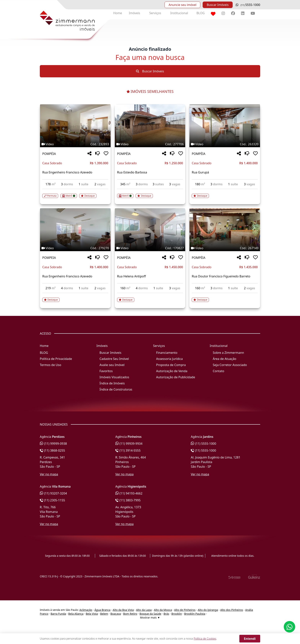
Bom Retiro (130, 614)
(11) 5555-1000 (203, 444)
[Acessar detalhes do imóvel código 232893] (75, 194)
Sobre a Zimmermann (228, 353)
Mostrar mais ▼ (150, 617)
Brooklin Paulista (195, 614)
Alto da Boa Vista (123, 610)
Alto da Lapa (144, 610)
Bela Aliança (76, 614)
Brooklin (177, 614)
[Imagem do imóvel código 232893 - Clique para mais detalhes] (75, 126)
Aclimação (86, 610)
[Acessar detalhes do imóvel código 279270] (75, 297)
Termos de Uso (51, 365)
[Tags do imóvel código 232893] (75, 144)
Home (118, 13)
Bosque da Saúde (150, 614)
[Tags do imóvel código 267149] (225, 248)
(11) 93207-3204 (53, 493)
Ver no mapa (49, 474)
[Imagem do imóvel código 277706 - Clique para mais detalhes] (150, 126)
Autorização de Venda (172, 371)
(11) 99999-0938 (53, 444)
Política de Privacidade (56, 359)
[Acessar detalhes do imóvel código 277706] (150, 194)
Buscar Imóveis (218, 5)
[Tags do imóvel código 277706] (150, 144)
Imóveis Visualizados (114, 377)
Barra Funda (58, 614)
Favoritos (106, 371)
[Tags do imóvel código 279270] (75, 248)
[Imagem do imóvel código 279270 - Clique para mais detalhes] (75, 230)
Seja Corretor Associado (230, 365)
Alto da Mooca (163, 610)
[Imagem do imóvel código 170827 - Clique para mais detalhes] (150, 230)
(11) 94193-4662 (129, 493)
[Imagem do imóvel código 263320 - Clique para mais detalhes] (225, 126)
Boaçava (116, 614)
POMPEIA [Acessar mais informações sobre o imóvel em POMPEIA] (49, 258)
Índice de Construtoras (116, 389)
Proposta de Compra (171, 365)
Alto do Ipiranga (208, 610)
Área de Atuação (225, 359)
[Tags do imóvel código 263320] (225, 144)
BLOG (201, 13)
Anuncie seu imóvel (182, 5)
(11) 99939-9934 (129, 444)
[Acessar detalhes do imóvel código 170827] (150, 297)
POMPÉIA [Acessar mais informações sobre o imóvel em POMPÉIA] (49, 154)
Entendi (250, 639)
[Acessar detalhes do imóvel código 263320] (225, 194)
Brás (166, 614)
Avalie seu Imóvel (112, 365)
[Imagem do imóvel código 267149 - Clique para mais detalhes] (225, 230)
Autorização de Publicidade (176, 377)
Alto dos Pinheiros (232, 610)
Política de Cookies (205, 639)
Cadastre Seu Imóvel (114, 359)
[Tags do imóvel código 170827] (150, 248)
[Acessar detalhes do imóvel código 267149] (225, 297)
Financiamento (167, 353)
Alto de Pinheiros (185, 610)
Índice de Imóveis (112, 383)
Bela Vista (92, 614)
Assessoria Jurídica (169, 359)
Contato (218, 371)
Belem (104, 614)
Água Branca (102, 610)
